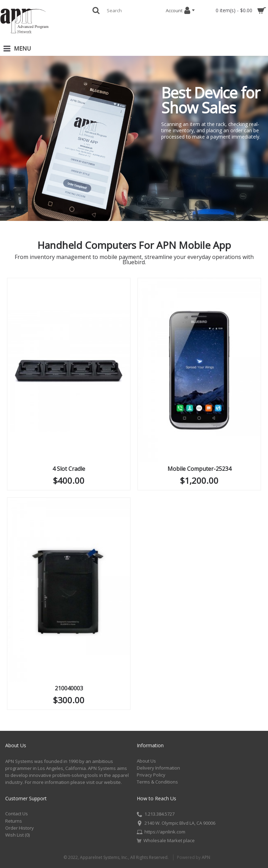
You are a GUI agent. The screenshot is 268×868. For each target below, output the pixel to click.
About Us (146, 761)
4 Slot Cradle (69, 469)
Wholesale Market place (166, 841)
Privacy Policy (151, 775)
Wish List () (17, 835)
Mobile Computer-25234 (199, 469)
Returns (14, 821)
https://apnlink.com (161, 832)
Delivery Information (158, 768)
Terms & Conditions (157, 782)
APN (206, 857)
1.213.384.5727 (156, 815)
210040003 (69, 688)
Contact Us (17, 814)
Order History (20, 828)
